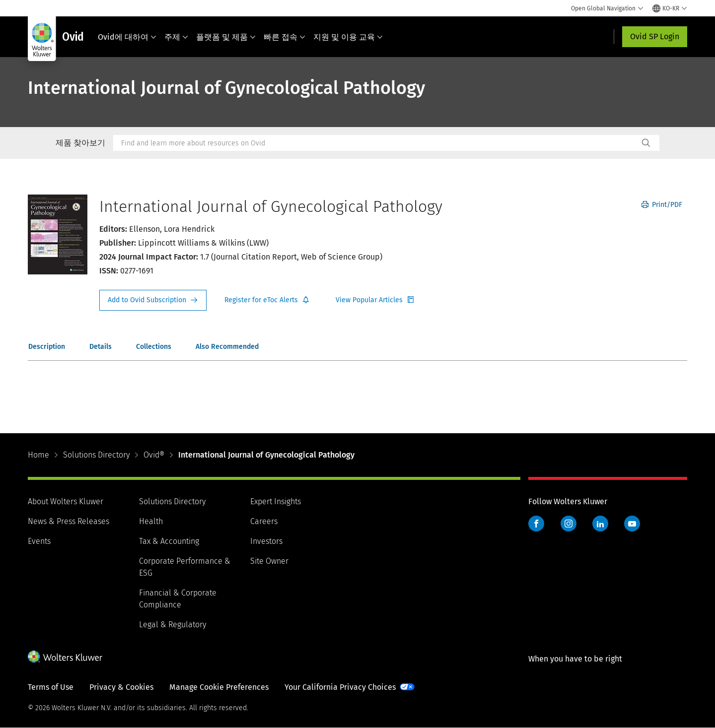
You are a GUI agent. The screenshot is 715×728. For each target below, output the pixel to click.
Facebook (536, 524)
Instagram (569, 524)
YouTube (632, 524)
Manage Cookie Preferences (219, 687)
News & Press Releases (69, 521)
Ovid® (154, 455)
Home (38, 455)
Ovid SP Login (655, 36)
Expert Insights (276, 501)
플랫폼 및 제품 (226, 37)
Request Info (153, 300)
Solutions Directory (96, 455)
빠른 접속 (285, 37)
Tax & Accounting (169, 541)
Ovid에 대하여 (127, 37)
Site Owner (269, 561)
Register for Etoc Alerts (267, 300)
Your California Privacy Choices (340, 687)
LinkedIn (600, 524)
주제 (176, 37)
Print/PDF (662, 205)
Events (39, 541)
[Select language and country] (670, 8)
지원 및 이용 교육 (348, 37)
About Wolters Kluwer (66, 501)
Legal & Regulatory (173, 625)
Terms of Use (51, 687)
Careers (264, 521)
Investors (266, 541)
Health (151, 521)
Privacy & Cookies (121, 687)
